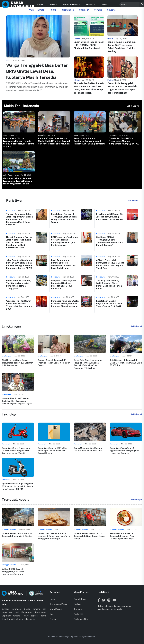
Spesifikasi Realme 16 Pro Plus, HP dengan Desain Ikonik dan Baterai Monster (53, 451)
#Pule (53, 10)
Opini (52, 614)
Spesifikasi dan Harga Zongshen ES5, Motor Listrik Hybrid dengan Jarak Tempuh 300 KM (18, 486)
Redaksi (78, 604)
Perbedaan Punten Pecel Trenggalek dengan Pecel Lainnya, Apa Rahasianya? (122, 536)
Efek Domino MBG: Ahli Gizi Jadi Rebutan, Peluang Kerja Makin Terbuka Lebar (110, 217)
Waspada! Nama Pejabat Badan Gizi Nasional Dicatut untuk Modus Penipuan (64, 285)
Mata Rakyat (56, 609)
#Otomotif (84, 10)
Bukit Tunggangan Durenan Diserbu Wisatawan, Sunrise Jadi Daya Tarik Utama (63, 264)
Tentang (78, 609)
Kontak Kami (80, 599)
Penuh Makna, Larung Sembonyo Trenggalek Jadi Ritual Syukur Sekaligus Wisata (90, 141)
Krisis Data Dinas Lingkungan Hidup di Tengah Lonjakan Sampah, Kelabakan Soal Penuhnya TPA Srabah (88, 364)
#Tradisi (98, 10)
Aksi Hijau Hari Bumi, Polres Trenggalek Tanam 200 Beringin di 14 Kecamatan (17, 363)
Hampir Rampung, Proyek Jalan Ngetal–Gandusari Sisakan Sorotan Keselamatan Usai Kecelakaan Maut (19, 242)
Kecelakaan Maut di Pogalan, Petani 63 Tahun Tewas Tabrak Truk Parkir (109, 303)
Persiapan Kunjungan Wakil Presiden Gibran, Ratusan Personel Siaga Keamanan (65, 303)
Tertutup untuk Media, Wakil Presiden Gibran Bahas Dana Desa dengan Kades (109, 285)
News (41, 3)
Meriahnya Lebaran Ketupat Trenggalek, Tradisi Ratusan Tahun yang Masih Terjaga (17, 181)
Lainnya (92, 3)
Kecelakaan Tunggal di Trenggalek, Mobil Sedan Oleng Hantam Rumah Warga (64, 218)
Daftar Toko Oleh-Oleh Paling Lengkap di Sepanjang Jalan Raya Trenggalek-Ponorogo (54, 536)
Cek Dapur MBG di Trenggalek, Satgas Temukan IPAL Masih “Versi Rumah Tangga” (110, 241)
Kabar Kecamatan (59, 3)
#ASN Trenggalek (37, 10)
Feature (53, 619)
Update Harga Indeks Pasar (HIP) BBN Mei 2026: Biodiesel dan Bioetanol (89, 45)
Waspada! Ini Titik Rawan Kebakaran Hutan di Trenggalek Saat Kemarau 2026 (20, 305)
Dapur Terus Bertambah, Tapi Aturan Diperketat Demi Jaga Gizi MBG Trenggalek (19, 285)
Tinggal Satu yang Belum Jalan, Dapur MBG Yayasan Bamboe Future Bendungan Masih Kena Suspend (19, 219)
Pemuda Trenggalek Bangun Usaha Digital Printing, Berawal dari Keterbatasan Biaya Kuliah (54, 141)
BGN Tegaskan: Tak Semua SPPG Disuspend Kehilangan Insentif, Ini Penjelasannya (65, 241)
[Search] (130, 3)
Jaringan (78, 3)
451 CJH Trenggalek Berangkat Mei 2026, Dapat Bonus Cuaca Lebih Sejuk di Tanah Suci (110, 264)
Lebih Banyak (133, 106)
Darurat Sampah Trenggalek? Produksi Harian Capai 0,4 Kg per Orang (54, 363)
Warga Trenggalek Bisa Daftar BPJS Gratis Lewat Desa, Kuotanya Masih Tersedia (37, 71)
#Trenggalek (68, 10)
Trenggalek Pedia (58, 604)
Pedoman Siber (81, 619)
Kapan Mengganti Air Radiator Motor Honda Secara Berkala (88, 449)
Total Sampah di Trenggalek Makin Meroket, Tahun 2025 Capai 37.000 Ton (126, 363)
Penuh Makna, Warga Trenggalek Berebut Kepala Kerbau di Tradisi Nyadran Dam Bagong (18, 142)
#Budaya (111, 10)
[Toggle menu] (140, 3)
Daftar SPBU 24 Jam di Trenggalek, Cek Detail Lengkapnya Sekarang (13, 571)
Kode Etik (78, 614)
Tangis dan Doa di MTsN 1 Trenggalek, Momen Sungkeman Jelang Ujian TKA (124, 141)
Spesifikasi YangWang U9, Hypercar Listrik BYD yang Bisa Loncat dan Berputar (125, 451)
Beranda (29, 3)
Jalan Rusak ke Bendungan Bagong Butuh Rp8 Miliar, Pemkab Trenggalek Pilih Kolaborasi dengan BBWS (20, 264)
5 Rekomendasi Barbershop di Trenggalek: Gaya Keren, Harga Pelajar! (89, 536)
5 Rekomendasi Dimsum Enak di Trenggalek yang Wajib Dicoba (17, 535)
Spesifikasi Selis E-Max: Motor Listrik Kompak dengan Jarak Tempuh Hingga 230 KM (16, 451)
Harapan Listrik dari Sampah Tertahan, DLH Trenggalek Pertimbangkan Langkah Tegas (17, 401)
